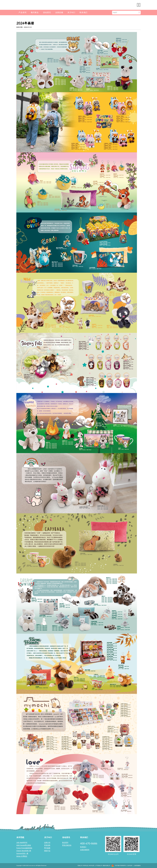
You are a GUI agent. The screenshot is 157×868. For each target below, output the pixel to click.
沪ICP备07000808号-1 (121, 865)
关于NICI (71, 13)
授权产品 (47, 851)
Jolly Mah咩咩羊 (22, 843)
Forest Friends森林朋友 (24, 848)
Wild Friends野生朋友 (24, 845)
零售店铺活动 (67, 845)
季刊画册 (47, 848)
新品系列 (65, 843)
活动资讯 (47, 13)
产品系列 (22, 13)
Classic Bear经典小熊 (24, 851)
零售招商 (47, 845)
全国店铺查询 (85, 850)
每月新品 (35, 13)
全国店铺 (59, 13)
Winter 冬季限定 (22, 856)
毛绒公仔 (80, 865)
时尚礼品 (86, 865)
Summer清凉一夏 (22, 853)
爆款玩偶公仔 (107, 865)
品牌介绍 (47, 843)
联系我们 (83, 13)
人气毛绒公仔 (98, 865)
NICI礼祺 (91, 865)
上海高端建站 (137, 865)
